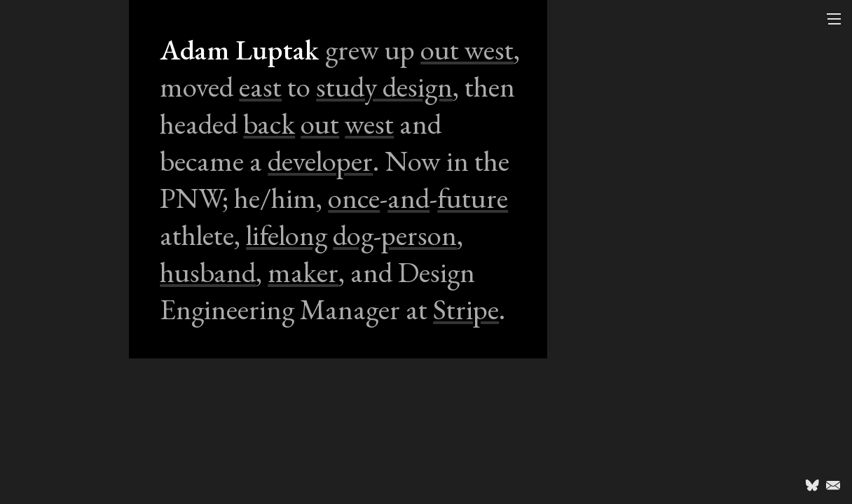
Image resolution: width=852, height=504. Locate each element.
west (369, 124)
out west (467, 49)
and (408, 198)
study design (384, 86)
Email (833, 485)
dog (353, 235)
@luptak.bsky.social (812, 485)
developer (320, 161)
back (269, 124)
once (354, 198)
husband (208, 272)
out (320, 124)
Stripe (466, 309)
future (473, 198)
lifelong (287, 235)
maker (303, 272)
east (260, 86)
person (419, 235)
